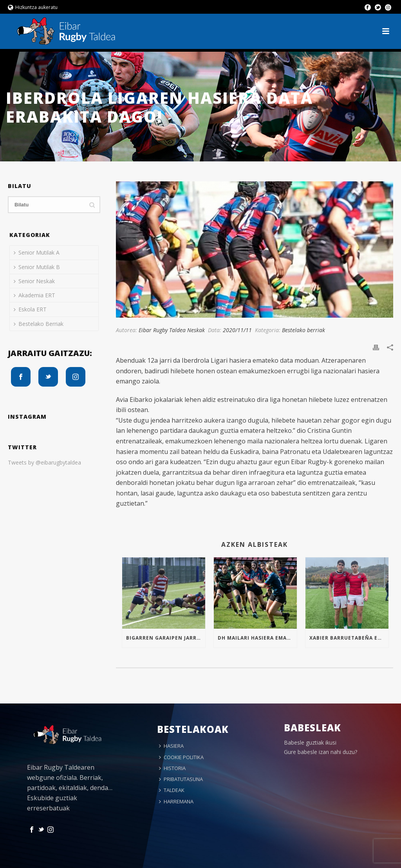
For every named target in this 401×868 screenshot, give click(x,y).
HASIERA (171, 746)
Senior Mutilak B (37, 267)
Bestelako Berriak (39, 324)
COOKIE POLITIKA (181, 757)
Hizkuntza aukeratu (33, 7)
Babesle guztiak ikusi (310, 742)
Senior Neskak (34, 281)
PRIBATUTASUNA (181, 779)
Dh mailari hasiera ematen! (257, 638)
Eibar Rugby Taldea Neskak (172, 330)
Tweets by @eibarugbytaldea (44, 462)
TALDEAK (172, 790)
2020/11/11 (237, 330)
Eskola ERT (30, 309)
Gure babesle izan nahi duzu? (321, 752)
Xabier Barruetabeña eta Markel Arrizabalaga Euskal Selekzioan (349, 638)
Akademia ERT (34, 295)
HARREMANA (176, 801)
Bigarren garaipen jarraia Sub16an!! (166, 638)
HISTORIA (172, 768)
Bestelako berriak (303, 330)
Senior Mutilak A (37, 252)
